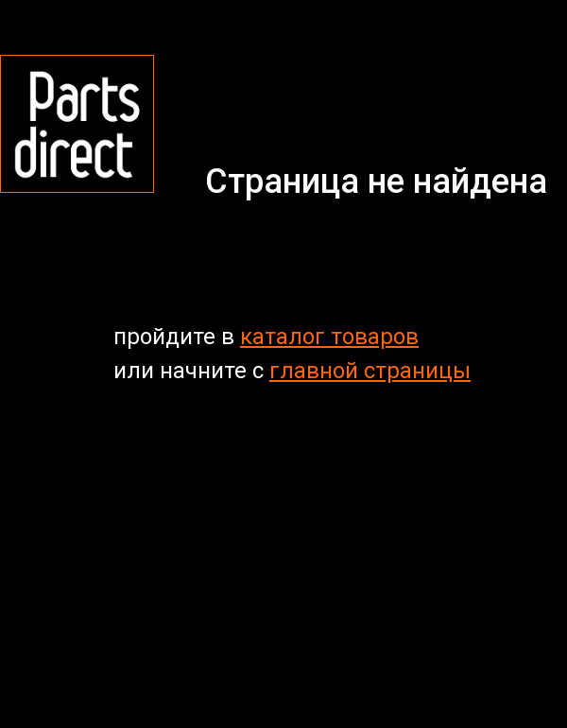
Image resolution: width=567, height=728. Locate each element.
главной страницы (370, 371)
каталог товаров (329, 337)
